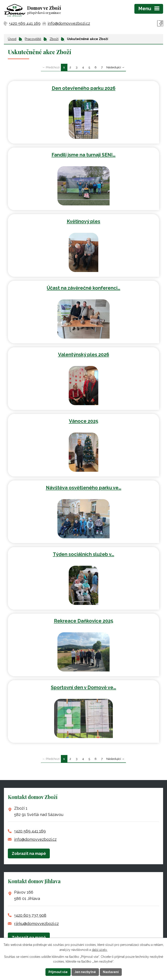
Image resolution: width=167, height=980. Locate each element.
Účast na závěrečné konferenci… (83, 288)
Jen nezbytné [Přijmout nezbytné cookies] (85, 972)
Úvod (12, 39)
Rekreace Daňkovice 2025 (84, 621)
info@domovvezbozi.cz (35, 839)
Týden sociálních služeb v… (83, 554)
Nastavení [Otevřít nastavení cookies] (111, 972)
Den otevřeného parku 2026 (84, 88)
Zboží (54, 39)
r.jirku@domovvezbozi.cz (36, 924)
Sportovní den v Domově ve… (83, 687)
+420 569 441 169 (30, 831)
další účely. (100, 950)
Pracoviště (33, 39)
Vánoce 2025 (84, 421)
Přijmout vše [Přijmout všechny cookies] (58, 972)
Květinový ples (83, 221)
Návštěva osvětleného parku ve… (84, 488)
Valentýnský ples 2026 (84, 355)
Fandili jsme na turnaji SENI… (83, 155)
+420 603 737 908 (30, 915)
